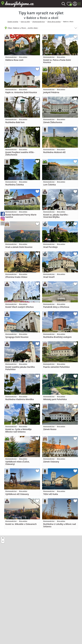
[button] (3, 538)
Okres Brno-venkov (54, 22)
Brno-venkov (23, 57)
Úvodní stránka (13, 22)
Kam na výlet (25, 22)
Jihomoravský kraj (39, 22)
